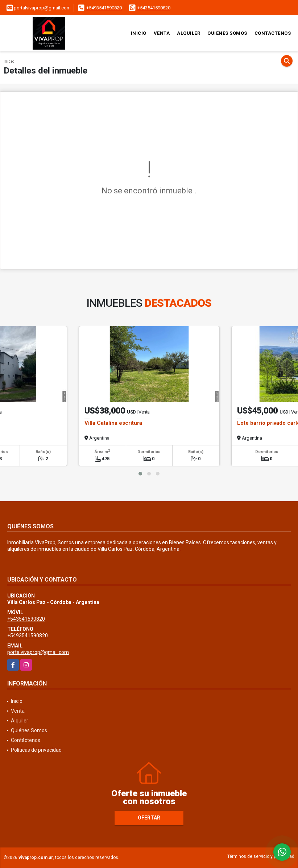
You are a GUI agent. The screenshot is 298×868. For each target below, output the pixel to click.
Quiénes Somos (227, 33)
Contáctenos (273, 33)
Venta (162, 33)
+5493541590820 (104, 8)
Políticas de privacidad (36, 750)
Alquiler (189, 33)
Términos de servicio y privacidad (261, 856)
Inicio (139, 33)
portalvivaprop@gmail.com (38, 652)
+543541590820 (154, 8)
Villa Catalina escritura (113, 423)
